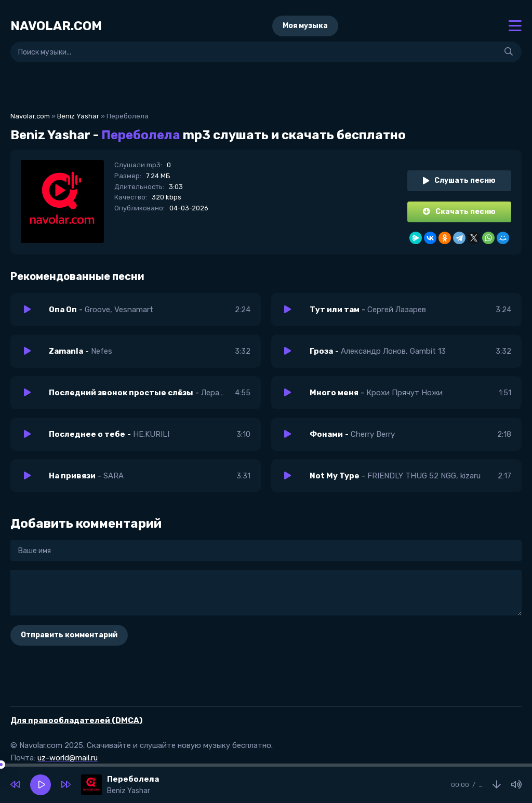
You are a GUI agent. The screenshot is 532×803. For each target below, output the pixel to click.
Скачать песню (459, 212)
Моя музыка (305, 26)
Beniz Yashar (78, 116)
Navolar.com (30, 116)
